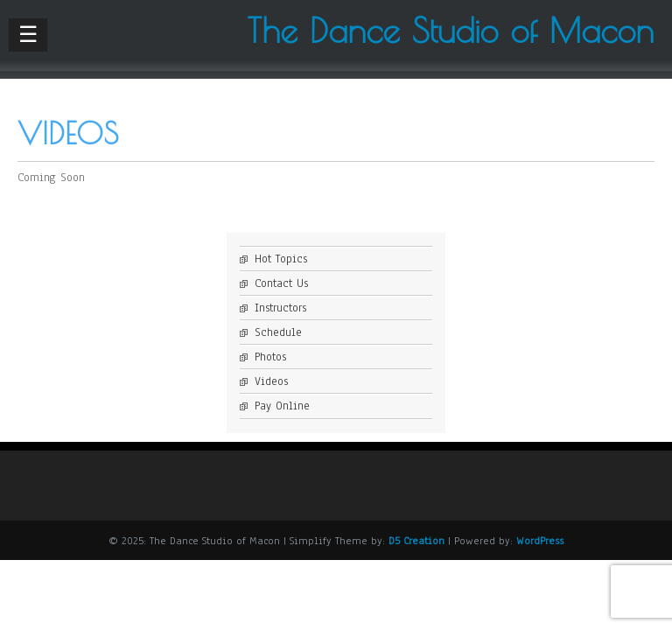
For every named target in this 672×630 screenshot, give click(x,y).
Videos (271, 381)
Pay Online (282, 406)
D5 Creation (416, 541)
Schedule (278, 332)
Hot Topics (281, 259)
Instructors (280, 308)
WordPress (540, 541)
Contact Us (281, 283)
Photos (270, 357)
